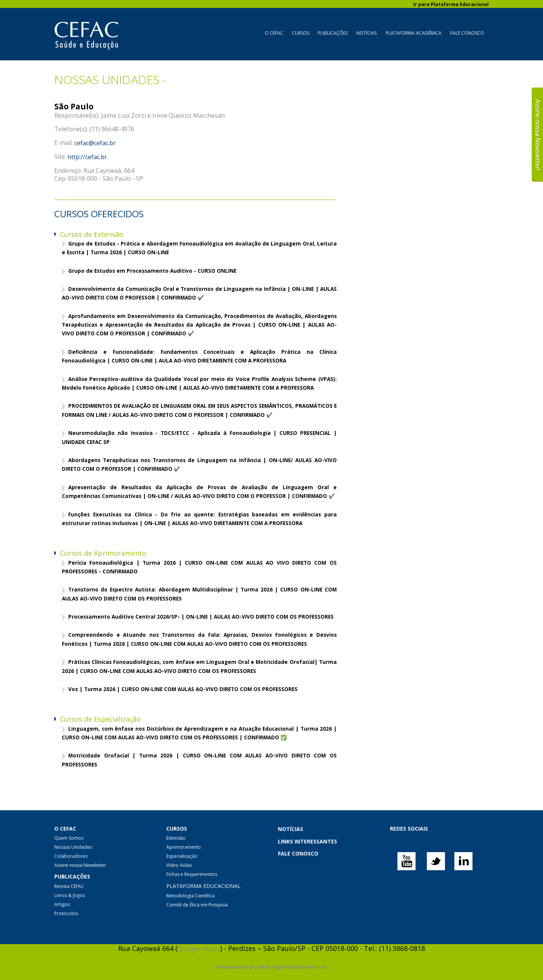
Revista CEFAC (69, 886)
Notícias (367, 33)
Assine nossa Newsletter (80, 865)
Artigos (62, 904)
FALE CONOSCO (298, 853)
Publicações (333, 33)
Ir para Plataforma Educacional (451, 4)
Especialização (182, 856)
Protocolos (66, 913)
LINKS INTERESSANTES (308, 841)
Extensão (176, 838)
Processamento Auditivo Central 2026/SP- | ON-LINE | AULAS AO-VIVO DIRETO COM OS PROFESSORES (201, 617)
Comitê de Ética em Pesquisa (197, 905)
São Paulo (74, 106)
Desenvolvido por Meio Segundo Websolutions (271, 967)
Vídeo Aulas (179, 865)
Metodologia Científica (190, 896)
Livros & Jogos (70, 895)
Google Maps (199, 949)
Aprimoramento (184, 847)
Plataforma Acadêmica (414, 33)
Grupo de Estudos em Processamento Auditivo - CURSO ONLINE (152, 271)
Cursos (301, 33)
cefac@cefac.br (95, 143)
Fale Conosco (467, 33)
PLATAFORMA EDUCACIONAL (203, 886)
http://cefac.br (87, 157)
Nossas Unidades (73, 847)
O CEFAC (274, 33)
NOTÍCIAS (291, 829)
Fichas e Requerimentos (192, 874)
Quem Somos (69, 838)
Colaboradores (71, 856)
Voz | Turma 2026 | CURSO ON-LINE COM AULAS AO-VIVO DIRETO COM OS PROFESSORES (183, 689)
